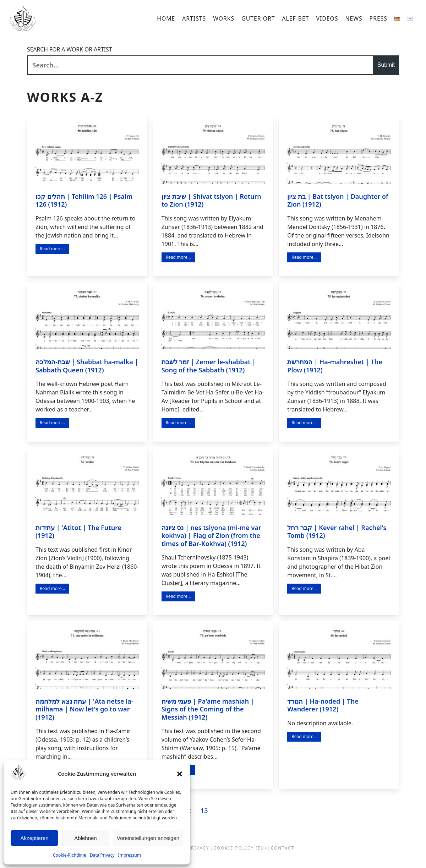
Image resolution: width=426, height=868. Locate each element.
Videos (327, 18)
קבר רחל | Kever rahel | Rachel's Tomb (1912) (337, 532)
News (354, 18)
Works (224, 18)
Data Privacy (102, 855)
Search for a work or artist (70, 49)
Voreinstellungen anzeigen (148, 838)
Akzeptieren (34, 838)
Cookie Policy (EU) (240, 848)
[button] (180, 774)
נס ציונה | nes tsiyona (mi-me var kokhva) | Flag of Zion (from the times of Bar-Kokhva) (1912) (211, 536)
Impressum (130, 855)
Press (378, 18)
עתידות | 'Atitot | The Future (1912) (78, 532)
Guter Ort (258, 18)
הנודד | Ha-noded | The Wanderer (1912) (323, 705)
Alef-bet (296, 18)
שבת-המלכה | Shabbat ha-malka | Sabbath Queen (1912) (87, 366)
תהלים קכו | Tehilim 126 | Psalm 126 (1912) (84, 200)
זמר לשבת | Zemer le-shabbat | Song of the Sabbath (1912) (209, 366)
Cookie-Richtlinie (70, 855)
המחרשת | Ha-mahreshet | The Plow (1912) (335, 366)
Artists (194, 18)
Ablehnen (85, 838)
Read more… (52, 249)
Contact (283, 848)
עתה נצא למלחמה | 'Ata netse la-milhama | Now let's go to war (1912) (84, 709)
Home (166, 18)
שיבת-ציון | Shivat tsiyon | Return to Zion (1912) (211, 200)
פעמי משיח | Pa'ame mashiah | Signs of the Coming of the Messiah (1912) (208, 709)
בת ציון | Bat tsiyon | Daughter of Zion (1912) (338, 200)
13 (205, 810)
